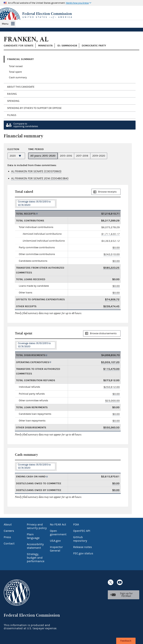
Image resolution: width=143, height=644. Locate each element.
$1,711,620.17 (111, 234)
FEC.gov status (83, 553)
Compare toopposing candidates (26, 125)
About (8, 525)
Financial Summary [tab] (20, 59)
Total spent (15, 72)
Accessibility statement (35, 546)
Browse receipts (107, 192)
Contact (9, 544)
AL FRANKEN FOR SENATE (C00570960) (36, 171)
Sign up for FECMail (126, 595)
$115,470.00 (111, 369)
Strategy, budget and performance (36, 558)
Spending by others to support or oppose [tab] (34, 108)
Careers (9, 531)
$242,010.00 (112, 254)
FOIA (76, 525)
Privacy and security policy (37, 526)
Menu (5, 24)
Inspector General (56, 549)
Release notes (82, 547)
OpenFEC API (82, 531)
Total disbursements (31, 355)
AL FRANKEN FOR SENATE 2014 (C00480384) (40, 178)
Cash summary (18, 78)
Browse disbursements (103, 333)
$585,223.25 (111, 268)
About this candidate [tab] (21, 87)
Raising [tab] (12, 94)
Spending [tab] (13, 101)
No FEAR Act (58, 525)
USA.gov (55, 541)
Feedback (126, 641)
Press (7, 537)
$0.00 (116, 248)
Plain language (33, 536)
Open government (58, 533)
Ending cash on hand (31, 477)
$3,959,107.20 (110, 362)
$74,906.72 (112, 299)
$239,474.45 (111, 306)
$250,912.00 (112, 387)
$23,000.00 (112, 401)
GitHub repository (80, 539)
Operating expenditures (33, 362)
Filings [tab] (12, 115)
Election (13, 149)
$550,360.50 (111, 428)
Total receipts (26, 214)
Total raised (16, 66)
